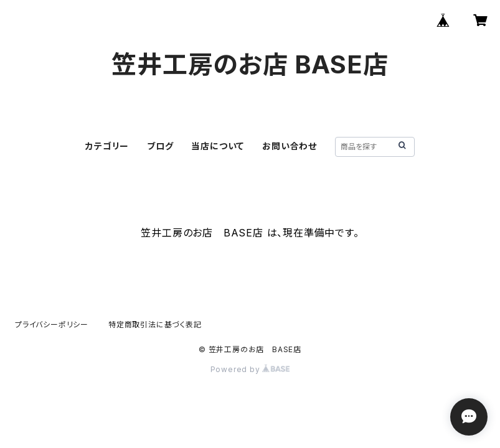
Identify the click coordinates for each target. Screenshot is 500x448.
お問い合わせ (290, 146)
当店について (218, 146)
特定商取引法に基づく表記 (155, 324)
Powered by (250, 369)
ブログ (160, 146)
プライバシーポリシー (52, 324)
